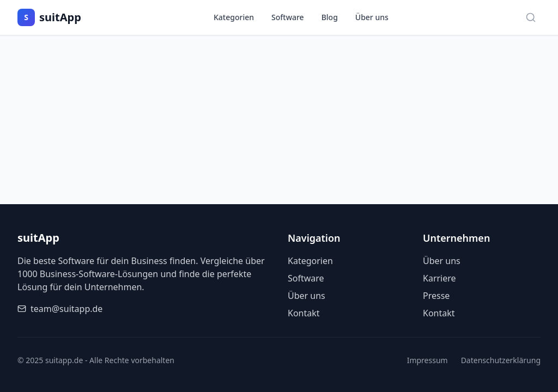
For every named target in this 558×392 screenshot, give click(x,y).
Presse (436, 296)
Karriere (439, 278)
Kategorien (234, 17)
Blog (330, 17)
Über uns (372, 17)
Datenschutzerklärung (501, 360)
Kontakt (304, 313)
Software (288, 17)
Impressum (427, 360)
